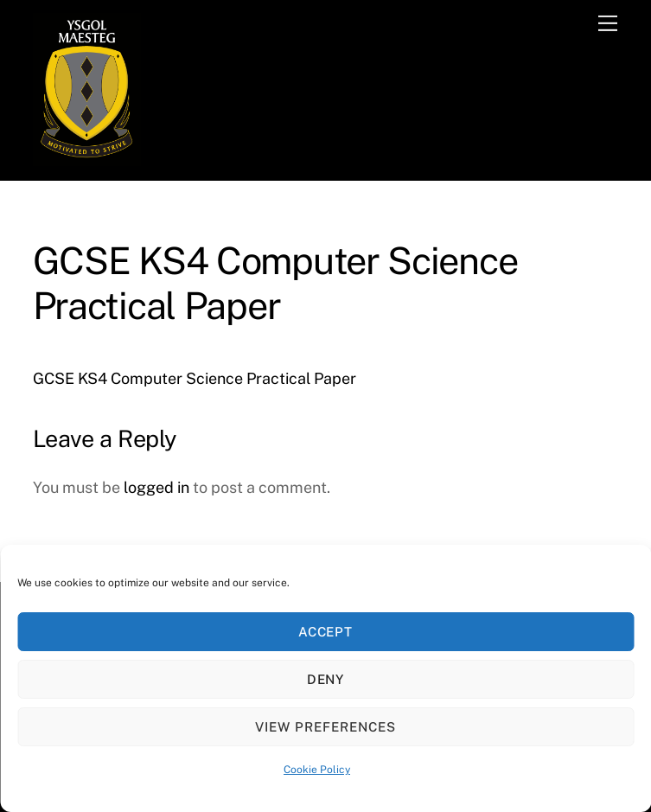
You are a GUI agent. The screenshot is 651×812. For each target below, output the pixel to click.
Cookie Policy (317, 770)
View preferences (325, 727)
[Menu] (608, 23)
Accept (326, 632)
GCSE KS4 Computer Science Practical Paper (195, 378)
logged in (156, 487)
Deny (326, 679)
